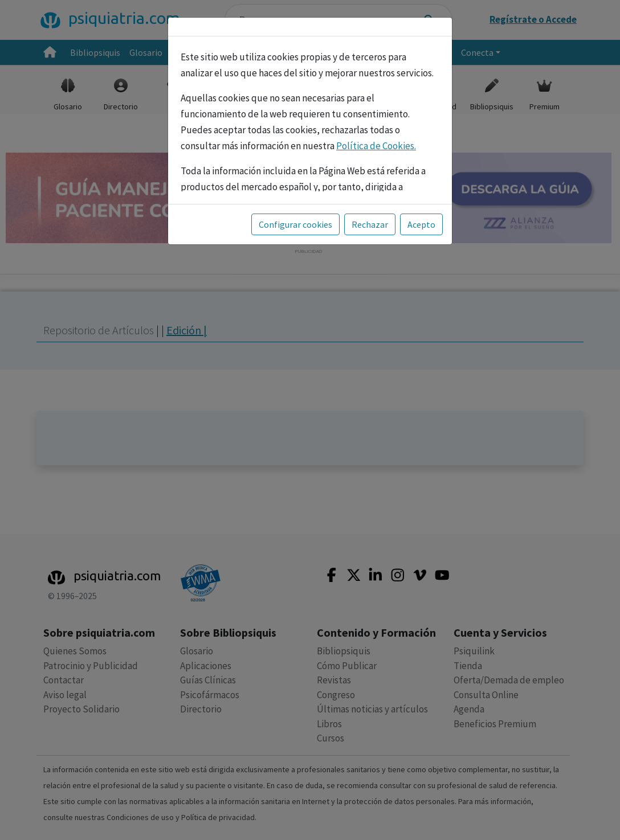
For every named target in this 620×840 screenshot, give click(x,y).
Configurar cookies (295, 224)
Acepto (421, 224)
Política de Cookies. (376, 146)
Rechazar (370, 224)
